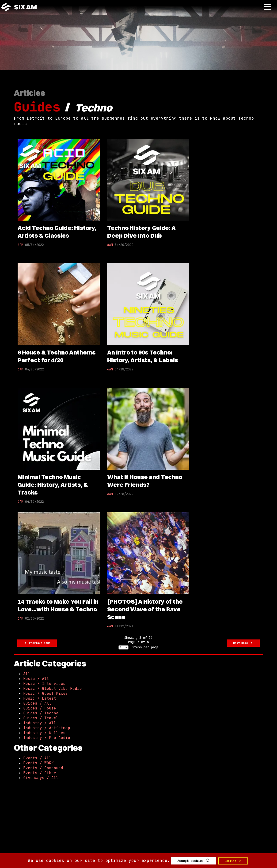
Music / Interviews (44, 684)
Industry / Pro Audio (47, 738)
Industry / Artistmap (47, 728)
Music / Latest (40, 698)
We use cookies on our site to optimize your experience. (99, 860)
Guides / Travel (41, 718)
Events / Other (40, 773)
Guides (37, 107)
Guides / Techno (41, 713)
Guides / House (40, 708)
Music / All (36, 679)
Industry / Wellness (46, 733)
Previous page (37, 643)
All (27, 674)
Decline (233, 861)
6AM (20, 245)
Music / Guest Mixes (46, 693)
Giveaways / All (41, 778)
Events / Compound (43, 768)
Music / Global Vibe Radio (53, 689)
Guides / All (37, 703)
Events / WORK (38, 763)
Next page (243, 643)
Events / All (37, 758)
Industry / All (40, 723)
